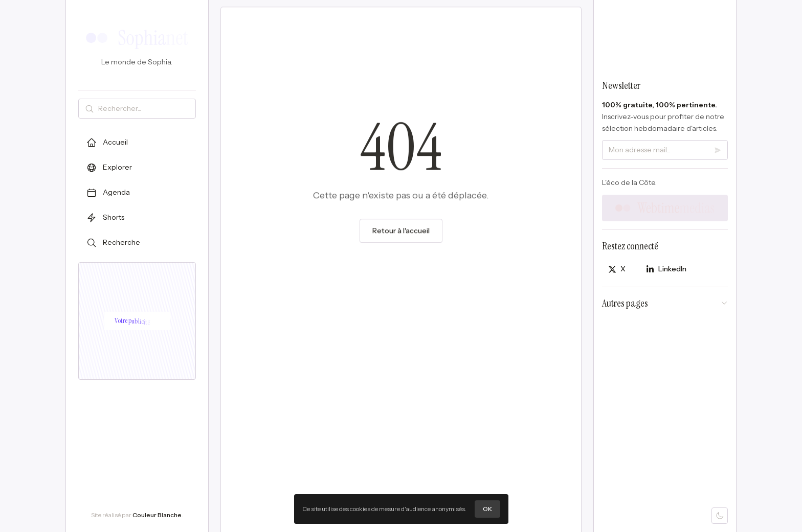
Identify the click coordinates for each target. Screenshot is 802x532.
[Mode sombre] (720, 516)
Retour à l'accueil (401, 233)
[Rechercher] (145, 109)
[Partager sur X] (617, 269)
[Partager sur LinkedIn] (666, 269)
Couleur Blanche (157, 515)
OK (487, 509)
